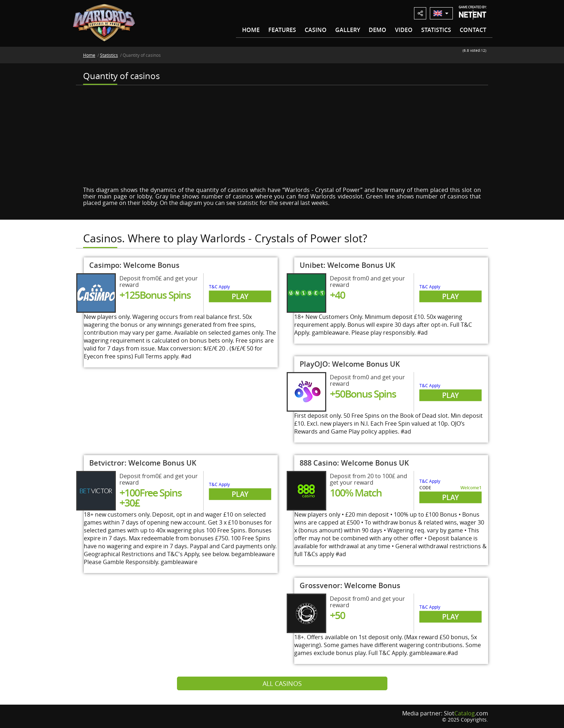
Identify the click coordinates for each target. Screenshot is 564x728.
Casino (316, 30)
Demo (377, 30)
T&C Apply (219, 287)
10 (485, 56)
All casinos (282, 683)
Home (251, 30)
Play (240, 296)
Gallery (348, 30)
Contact (473, 30)
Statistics (436, 30)
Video (404, 30)
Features (282, 30)
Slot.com (466, 713)
